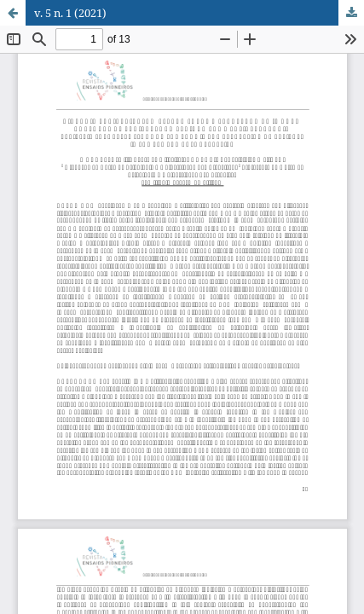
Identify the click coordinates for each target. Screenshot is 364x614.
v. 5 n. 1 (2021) (70, 13)
